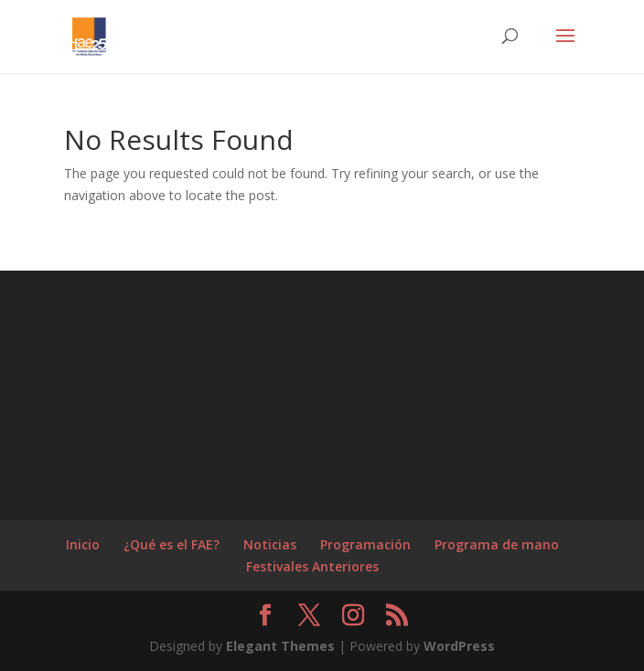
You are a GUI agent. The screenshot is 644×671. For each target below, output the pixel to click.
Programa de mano (497, 544)
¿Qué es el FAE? (172, 544)
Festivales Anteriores (312, 566)
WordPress (459, 646)
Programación (365, 544)
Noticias (270, 544)
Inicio (83, 544)
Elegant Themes (280, 646)
